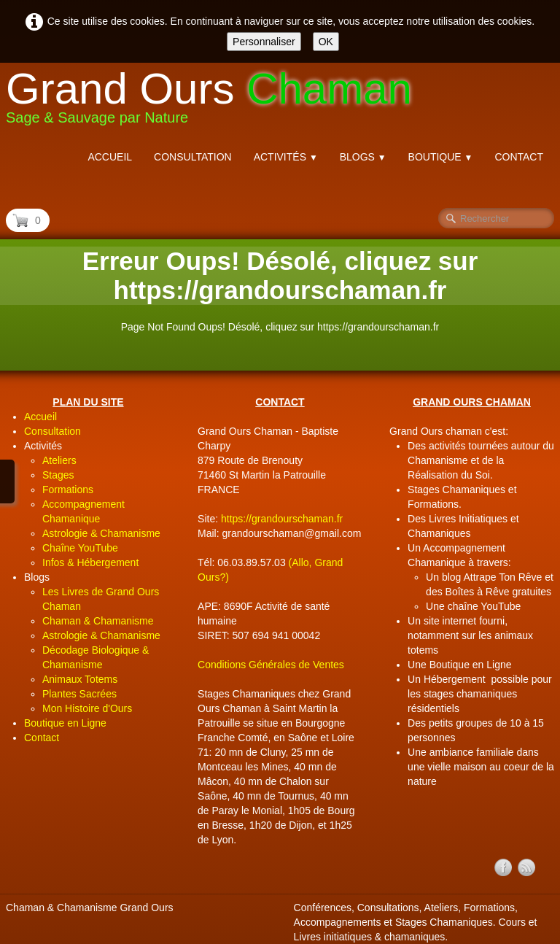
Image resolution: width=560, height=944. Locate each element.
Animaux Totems (80, 679)
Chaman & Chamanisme (98, 621)
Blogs (363, 157)
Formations (68, 490)
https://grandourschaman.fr (282, 519)
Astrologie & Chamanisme (101, 533)
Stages (58, 475)
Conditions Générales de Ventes (271, 665)
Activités (286, 157)
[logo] (214, 101)
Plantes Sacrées (79, 694)
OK (326, 42)
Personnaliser (264, 42)
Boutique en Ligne (65, 723)
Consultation (193, 157)
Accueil (110, 157)
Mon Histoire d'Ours (87, 708)
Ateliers (59, 460)
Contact (519, 157)
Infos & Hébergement (90, 562)
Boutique (441, 157)
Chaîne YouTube (80, 548)
